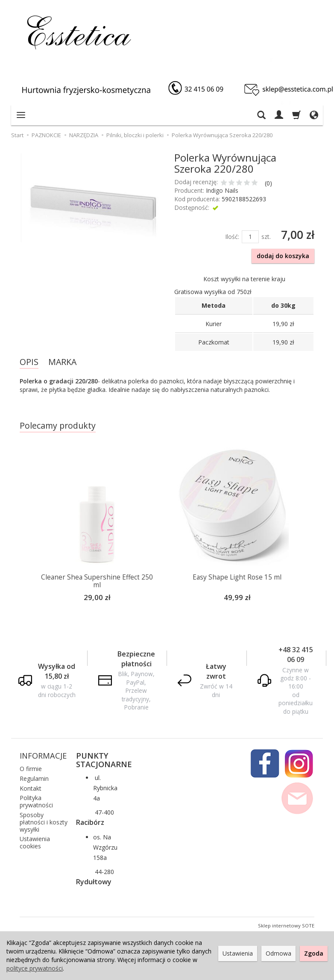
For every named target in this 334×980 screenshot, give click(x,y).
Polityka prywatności (36, 800)
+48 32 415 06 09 (296, 653)
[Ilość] (250, 237)
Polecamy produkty (58, 425)
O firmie (31, 767)
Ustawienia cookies (35, 841)
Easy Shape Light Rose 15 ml (237, 577)
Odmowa (278, 953)
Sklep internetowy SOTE (286, 924)
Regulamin (34, 777)
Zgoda (314, 953)
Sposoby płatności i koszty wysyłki (44, 821)
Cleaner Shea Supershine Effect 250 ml (97, 581)
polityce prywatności (35, 968)
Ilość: (232, 237)
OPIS (29, 362)
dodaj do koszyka (283, 256)
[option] (97, 529)
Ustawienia (238, 953)
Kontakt (31, 787)
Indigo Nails (222, 190)
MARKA (62, 362)
